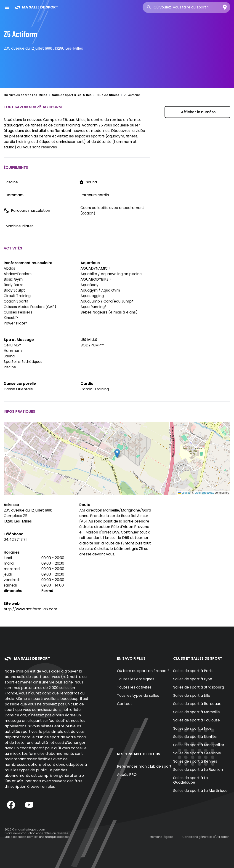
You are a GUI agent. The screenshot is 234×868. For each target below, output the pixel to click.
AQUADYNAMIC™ (96, 268)
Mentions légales (161, 837)
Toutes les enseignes (136, 679)
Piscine (10, 367)
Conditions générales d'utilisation (206, 837)
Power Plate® (15, 323)
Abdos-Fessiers (18, 274)
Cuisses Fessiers (18, 312)
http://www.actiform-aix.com (30, 609)
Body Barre (14, 285)
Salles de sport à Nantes (195, 737)
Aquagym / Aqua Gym (100, 290)
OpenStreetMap (204, 493)
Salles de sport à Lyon (193, 679)
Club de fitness (108, 95)
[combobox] (186, 7)
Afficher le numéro (198, 112)
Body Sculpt (14, 290)
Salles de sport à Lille (192, 695)
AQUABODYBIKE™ (96, 279)
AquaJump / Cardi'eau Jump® (107, 301)
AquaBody (89, 285)
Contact (125, 704)
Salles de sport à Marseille (197, 712)
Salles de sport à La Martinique (200, 791)
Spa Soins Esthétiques (23, 362)
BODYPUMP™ (92, 345)
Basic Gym (13, 279)
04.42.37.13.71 (15, 540)
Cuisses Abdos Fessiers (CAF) (30, 307)
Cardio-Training (95, 389)
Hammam (13, 351)
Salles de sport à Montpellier (199, 745)
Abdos (9, 268)
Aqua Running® (93, 307)
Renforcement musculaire (28, 263)
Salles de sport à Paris (193, 671)
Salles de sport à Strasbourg (199, 687)
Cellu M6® (12, 345)
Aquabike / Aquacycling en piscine (111, 274)
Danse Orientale (18, 389)
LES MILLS (89, 340)
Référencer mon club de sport (144, 766)
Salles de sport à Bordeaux (197, 704)
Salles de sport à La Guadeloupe (190, 780)
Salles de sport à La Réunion (198, 770)
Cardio (87, 384)
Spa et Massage (19, 340)
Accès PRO (127, 775)
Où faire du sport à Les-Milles (25, 95)
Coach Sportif (16, 301)
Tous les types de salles (138, 695)
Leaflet (184, 493)
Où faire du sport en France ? (143, 671)
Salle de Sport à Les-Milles (72, 95)
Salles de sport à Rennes (195, 761)
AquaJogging (92, 296)
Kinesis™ (11, 318)
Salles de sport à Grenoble (197, 753)
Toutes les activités (134, 687)
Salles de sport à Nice (192, 728)
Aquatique (90, 263)
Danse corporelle (20, 384)
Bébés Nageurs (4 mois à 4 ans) (109, 312)
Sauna (9, 356)
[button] (117, 454)
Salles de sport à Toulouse (197, 720)
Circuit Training (17, 296)
